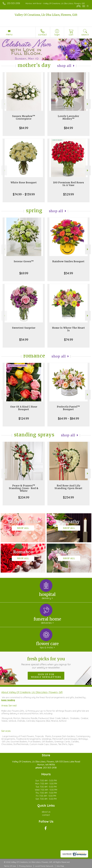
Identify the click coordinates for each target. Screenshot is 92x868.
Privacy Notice (25, 866)
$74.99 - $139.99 (24, 194)
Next (88, 104)
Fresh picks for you (46, 663)
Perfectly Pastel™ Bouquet (68, 408)
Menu (9, 34)
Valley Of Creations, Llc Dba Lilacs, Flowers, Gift (46, 15)
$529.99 (69, 194)
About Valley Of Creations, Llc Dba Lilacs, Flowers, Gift (32, 692)
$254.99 (68, 497)
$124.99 (24, 418)
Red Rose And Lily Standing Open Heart (69, 487)
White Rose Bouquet (24, 182)
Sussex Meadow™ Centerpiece (24, 117)
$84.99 (24, 128)
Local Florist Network (44, 866)
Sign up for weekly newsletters (46, 676)
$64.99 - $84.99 (68, 418)
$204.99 (24, 497)
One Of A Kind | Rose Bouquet (24, 408)
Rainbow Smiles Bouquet (68, 261)
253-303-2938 (13, 3)
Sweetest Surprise (24, 328)
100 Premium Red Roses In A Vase (69, 184)
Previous (4, 104)
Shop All (64, 66)
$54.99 (68, 273)
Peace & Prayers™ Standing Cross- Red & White (24, 488)
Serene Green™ (24, 261)
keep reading (8, 700)
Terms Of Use (10, 866)
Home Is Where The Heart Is (69, 329)
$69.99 (24, 273)
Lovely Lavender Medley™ (69, 117)
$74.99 (69, 340)
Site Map (60, 866)
